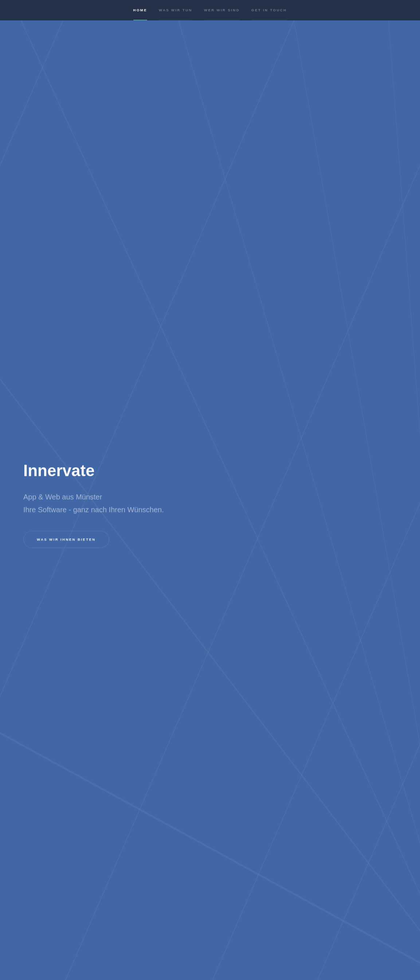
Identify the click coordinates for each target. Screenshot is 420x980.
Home (140, 16)
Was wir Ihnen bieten (66, 540)
